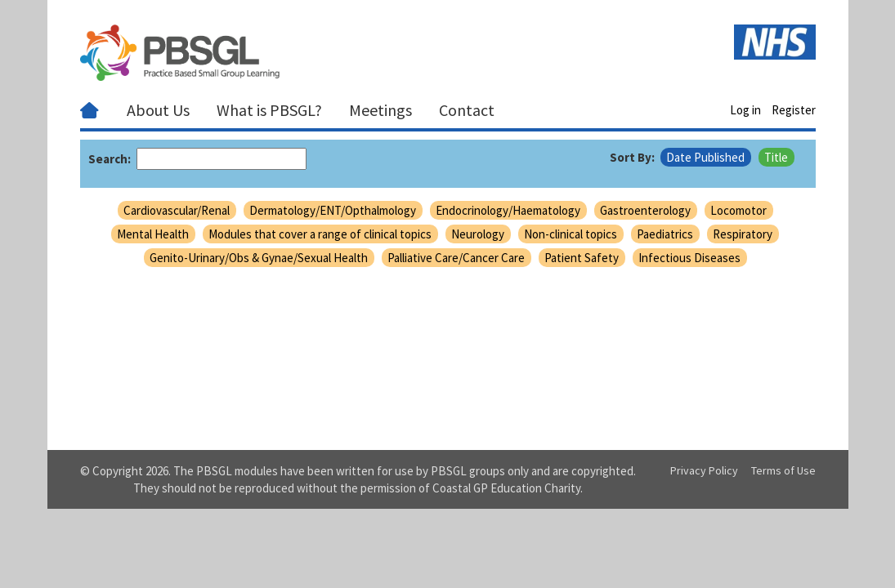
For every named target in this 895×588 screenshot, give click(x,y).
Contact (467, 110)
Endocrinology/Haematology (508, 210)
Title (776, 157)
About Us (158, 110)
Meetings (380, 110)
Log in (745, 110)
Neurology (478, 234)
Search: (110, 159)
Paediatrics (665, 234)
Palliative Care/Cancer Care (456, 258)
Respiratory (743, 234)
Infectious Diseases (689, 258)
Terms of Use (783, 470)
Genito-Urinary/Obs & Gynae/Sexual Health (259, 258)
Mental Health (153, 234)
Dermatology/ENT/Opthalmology (333, 210)
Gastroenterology (645, 210)
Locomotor (738, 210)
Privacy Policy (704, 470)
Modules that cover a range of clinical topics (320, 234)
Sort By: (632, 157)
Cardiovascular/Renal (177, 210)
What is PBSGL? (269, 110)
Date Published (705, 157)
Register (794, 110)
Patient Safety (582, 258)
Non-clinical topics (571, 234)
